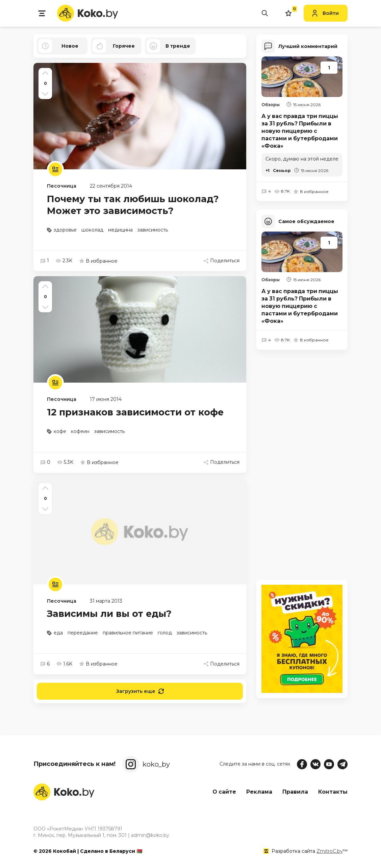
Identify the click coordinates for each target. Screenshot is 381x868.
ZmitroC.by (330, 851)
